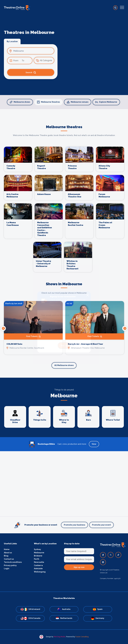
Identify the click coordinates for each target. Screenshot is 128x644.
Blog (6, 556)
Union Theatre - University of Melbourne (44, 264)
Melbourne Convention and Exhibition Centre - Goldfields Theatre (45, 229)
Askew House (44, 194)
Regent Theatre (42, 167)
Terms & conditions (13, 562)
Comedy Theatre (11, 167)
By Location (12, 41)
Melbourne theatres (48, 102)
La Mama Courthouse (13, 224)
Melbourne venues (78, 102)
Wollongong (40, 572)
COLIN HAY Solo (14, 344)
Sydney (37, 549)
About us (8, 553)
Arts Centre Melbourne (12, 196)
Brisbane (38, 556)
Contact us (9, 559)
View (94, 444)
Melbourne (39, 553)
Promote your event (101, 525)
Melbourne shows (20, 102)
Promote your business (74, 525)
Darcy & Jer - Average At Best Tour (85, 344)
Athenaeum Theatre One (75, 196)
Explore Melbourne (106, 102)
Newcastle (39, 562)
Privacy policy (10, 565)
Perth (37, 559)
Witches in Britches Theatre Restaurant (72, 265)
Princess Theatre (72, 167)
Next (125, 328)
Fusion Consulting (82, 637)
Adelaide (38, 569)
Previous (3, 328)
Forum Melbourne (104, 196)
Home (7, 549)
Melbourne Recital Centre (76, 224)
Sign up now (79, 567)
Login (7, 569)
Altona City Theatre (104, 167)
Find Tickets (33, 337)
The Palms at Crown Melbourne (105, 225)
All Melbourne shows (64, 365)
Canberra (38, 565)
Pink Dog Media (60, 637)
